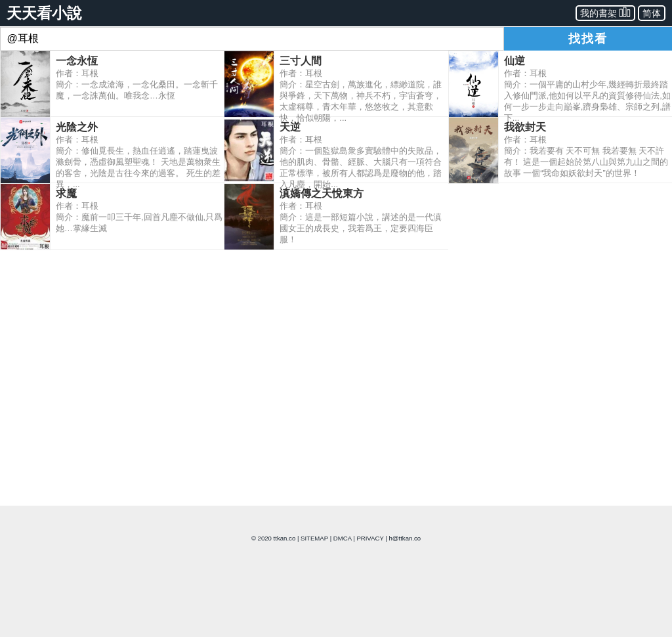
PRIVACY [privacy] (370, 538)
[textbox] (252, 39)
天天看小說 (44, 13)
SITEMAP (314, 538)
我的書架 (605, 12)
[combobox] (252, 39)
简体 (652, 13)
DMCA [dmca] (343, 538)
